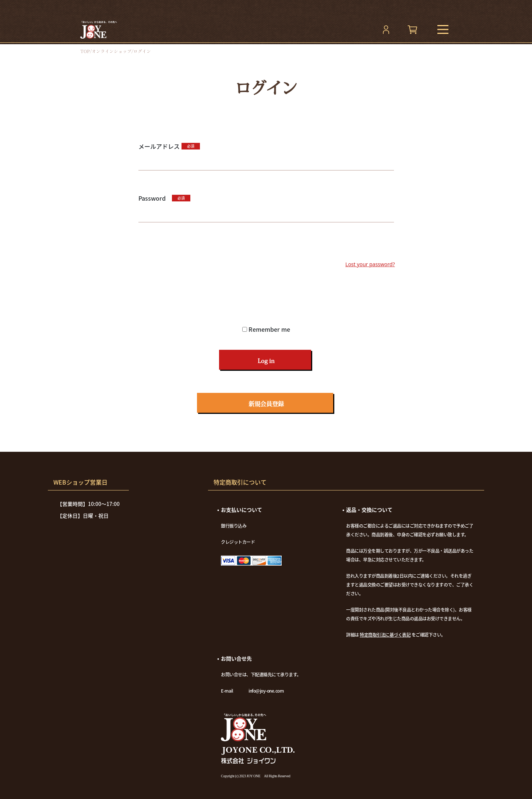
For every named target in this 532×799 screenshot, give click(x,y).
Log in (266, 361)
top (85, 51)
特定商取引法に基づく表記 (385, 635)
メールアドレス (159, 146)
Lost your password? (370, 264)
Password (154, 198)
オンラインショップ (112, 51)
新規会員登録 (266, 404)
